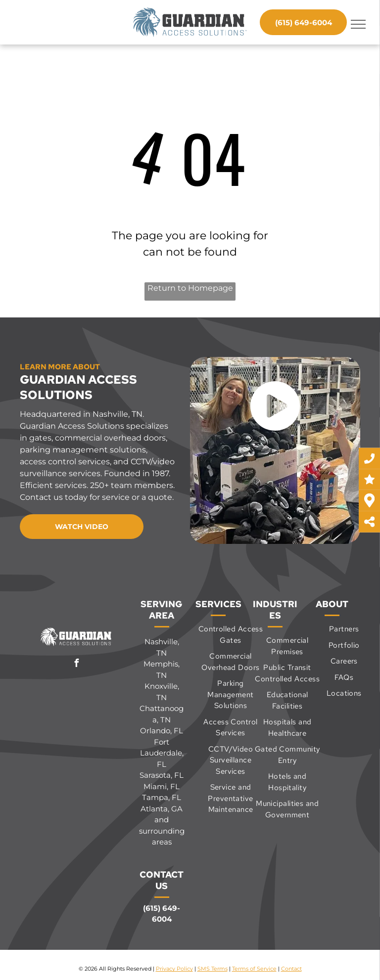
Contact (291, 969)
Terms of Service (254, 969)
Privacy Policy (174, 969)
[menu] (358, 24)
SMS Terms (213, 969)
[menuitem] (231, 635)
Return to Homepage (190, 288)
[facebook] (77, 664)
